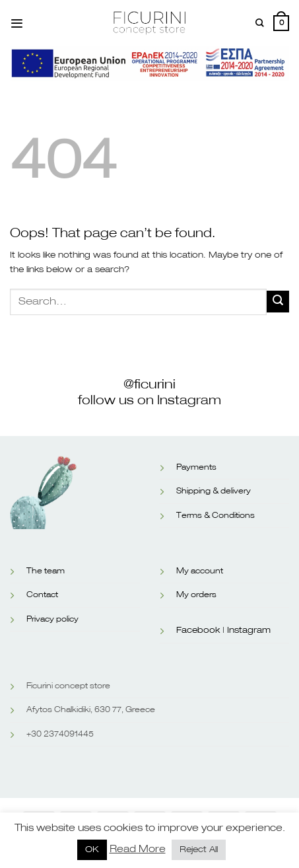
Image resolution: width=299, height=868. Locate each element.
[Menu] (17, 23)
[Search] (260, 23)
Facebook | (200, 631)
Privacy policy (52, 620)
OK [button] (92, 850)
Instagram (249, 631)
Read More (138, 849)
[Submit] (278, 302)
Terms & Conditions (216, 516)
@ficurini (149, 384)
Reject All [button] (199, 850)
